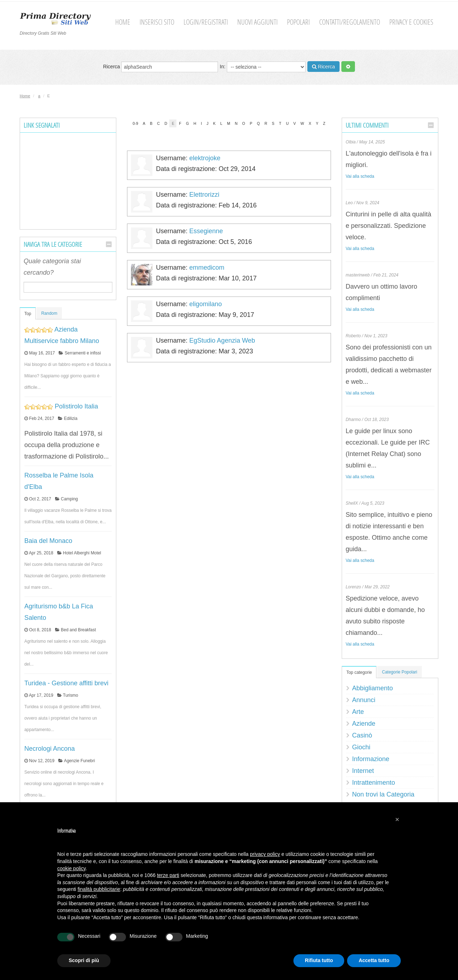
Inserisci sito (157, 22)
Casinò (362, 735)
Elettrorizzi (204, 195)
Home (123, 22)
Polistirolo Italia (76, 406)
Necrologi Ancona (50, 749)
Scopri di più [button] (84, 960)
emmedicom (207, 268)
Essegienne (206, 231)
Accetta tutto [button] (374, 960)
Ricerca (160, 67)
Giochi (361, 747)
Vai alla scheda (360, 176)
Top (28, 314)
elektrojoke (205, 158)
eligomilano (206, 304)
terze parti (168, 875)
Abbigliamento (372, 688)
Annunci (364, 700)
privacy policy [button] (265, 854)
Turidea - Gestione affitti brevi (66, 683)
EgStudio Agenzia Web (222, 340)
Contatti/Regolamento (350, 22)
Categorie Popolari (399, 672)
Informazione (371, 759)
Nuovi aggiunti (257, 22)
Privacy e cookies (411, 22)
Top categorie (359, 672)
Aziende (364, 724)
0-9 (135, 123)
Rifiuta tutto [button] (319, 960)
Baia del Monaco (48, 541)
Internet (363, 771)
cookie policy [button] (71, 868)
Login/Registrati (206, 22)
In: (262, 67)
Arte (358, 712)
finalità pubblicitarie (99, 889)
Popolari (298, 22)
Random (49, 313)
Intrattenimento (374, 783)
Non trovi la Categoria (383, 794)
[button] (397, 819)
